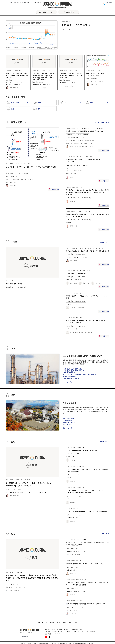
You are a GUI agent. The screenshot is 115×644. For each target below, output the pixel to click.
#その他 (68, 457)
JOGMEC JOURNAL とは (14, 3)
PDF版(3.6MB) (104, 181)
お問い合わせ (37, 3)
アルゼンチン (84, 128)
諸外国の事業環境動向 (69, 377)
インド (22, 164)
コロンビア (83, 580)
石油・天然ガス (66, 29)
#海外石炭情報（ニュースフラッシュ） (41, 85)
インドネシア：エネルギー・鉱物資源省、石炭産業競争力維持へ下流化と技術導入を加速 (71, 75)
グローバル (27, 164)
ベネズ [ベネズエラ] (100, 128)
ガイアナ (90, 128)
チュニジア (90, 248)
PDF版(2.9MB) (104, 265)
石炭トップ (104, 534)
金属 (7, 80)
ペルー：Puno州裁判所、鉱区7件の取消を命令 (82, 450)
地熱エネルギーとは (69, 418)
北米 (97, 71)
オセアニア (17, 71)
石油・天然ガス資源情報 (83, 198)
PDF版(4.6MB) (104, 287)
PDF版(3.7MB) (54, 190)
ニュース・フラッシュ (15, 80)
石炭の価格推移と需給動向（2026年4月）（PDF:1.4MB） (86, 604)
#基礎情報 (69, 223)
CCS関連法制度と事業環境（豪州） (73, 369)
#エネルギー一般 (70, 137)
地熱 (64, 622)
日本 (81, 270)
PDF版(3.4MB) (104, 151)
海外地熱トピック (68, 422)
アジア (43, 71)
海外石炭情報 (40, 82)
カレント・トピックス (77, 607)
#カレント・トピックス (72, 610)
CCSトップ (66, 382)
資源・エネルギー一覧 (45, 12)
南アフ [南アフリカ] (100, 248)
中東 (84, 157)
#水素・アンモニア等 (11, 176)
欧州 (81, 157)
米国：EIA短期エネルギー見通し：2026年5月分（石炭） (97, 74)
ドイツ (88, 270)
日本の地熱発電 (67, 420)
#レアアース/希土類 (10, 84)
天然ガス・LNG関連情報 (76, 25)
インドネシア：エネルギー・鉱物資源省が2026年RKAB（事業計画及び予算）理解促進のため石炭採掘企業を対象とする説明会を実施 (44, 76)
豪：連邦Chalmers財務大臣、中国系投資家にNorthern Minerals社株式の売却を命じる (17, 75)
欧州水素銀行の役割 (14, 284)
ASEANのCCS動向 (68, 373)
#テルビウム (17, 83)
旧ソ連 (78, 211)
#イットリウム (24, 83)
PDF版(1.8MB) (104, 230)
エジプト (84, 248)
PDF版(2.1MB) (104, 312)
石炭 (34, 82)
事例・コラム (67, 424)
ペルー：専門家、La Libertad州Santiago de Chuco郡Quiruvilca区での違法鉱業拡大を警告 (84, 491)
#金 (67, 478)
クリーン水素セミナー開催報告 (76, 273)
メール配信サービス (27, 3)
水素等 (8, 287)
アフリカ (79, 248)
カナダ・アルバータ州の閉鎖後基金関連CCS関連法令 (79, 375)
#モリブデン (72, 518)
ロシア (82, 211)
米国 (99, 71)
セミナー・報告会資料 (22, 173)
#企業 (67, 168)
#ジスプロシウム (9, 83)
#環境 (79, 280)
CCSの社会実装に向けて (70, 379)
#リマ (72, 457)
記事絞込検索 (70, 12)
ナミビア (96, 248)
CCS (59, 622)
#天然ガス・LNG (80, 137)
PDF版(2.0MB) (104, 205)
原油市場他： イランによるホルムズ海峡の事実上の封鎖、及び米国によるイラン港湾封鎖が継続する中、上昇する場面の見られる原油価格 (88, 192)
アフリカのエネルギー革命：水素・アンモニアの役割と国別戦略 (87, 251)
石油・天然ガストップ (100, 122)
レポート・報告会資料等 (18, 287)
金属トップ (104, 442)
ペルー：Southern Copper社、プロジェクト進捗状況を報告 (87, 511)
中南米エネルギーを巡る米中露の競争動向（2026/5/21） (85, 131)
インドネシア (48, 71)
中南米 (78, 128)
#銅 (67, 518)
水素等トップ (103, 242)
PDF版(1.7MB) (104, 336)
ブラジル (96, 128)
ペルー (82, 447)
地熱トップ (66, 428)
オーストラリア (24, 71)
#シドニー (17, 84)
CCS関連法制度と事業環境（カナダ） (74, 371)
